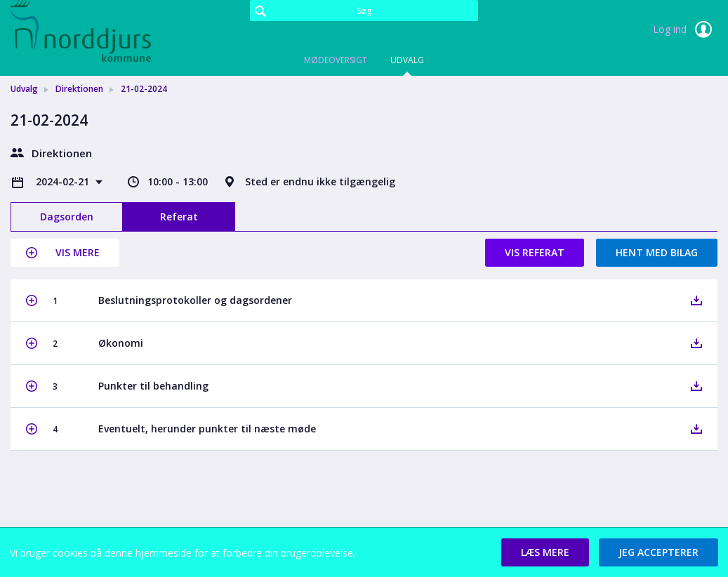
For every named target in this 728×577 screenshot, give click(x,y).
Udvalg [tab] (407, 60)
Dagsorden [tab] (67, 217)
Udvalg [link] (24, 89)
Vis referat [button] (535, 252)
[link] (81, 31)
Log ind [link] (685, 29)
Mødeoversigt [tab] (336, 60)
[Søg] (364, 11)
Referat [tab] (179, 217)
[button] (65, 253)
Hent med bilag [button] (657, 252)
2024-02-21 (64, 181)
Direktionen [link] (79, 89)
